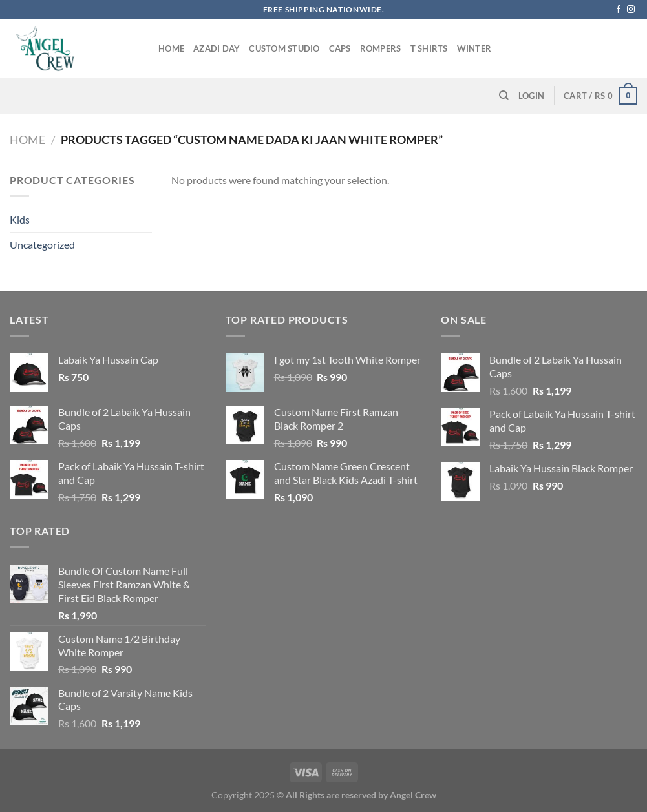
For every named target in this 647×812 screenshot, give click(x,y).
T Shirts (429, 48)
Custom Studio (284, 48)
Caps (340, 48)
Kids (20, 219)
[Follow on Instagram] (631, 10)
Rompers (381, 48)
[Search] (504, 96)
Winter (474, 48)
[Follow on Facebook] (619, 10)
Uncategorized (42, 245)
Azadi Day (217, 48)
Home (171, 48)
